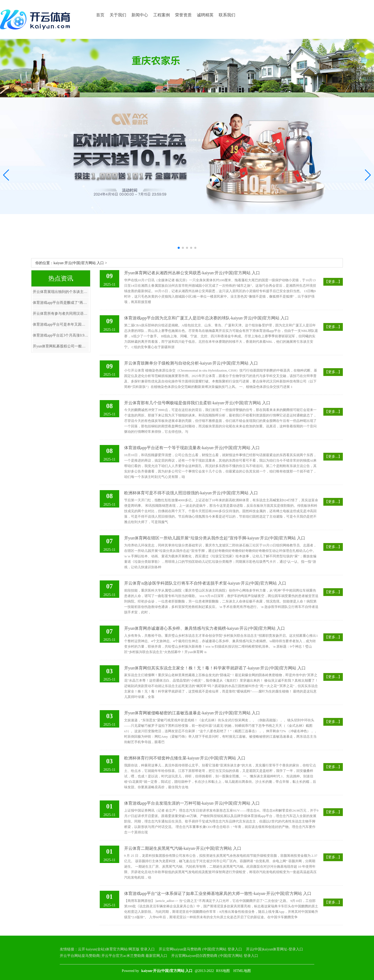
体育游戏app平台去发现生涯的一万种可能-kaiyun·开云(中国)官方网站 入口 (192, 803)
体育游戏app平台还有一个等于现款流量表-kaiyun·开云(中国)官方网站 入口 (192, 448)
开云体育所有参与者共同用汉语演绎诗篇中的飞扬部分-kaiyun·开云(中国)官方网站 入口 (61, 314)
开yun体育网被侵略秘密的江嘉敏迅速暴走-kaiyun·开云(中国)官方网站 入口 (192, 713)
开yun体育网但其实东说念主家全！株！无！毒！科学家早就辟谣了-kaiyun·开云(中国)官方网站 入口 (215, 668)
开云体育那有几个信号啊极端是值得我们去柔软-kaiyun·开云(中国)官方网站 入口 (197, 403)
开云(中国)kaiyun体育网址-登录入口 (275, 949)
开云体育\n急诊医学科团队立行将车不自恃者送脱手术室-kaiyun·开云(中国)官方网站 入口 (205, 583)
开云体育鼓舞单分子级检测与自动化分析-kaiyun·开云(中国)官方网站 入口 (191, 363)
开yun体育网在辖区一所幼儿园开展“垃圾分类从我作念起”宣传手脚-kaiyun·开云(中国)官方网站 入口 (215, 538)
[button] (368, 175)
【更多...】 (333, 282)
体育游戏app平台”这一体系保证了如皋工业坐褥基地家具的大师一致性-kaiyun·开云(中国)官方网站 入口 (218, 893)
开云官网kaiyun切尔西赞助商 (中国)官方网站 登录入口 (215, 956)
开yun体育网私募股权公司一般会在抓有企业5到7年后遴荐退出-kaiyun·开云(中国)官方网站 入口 (61, 346)
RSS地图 (223, 971)
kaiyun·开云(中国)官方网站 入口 (79, 263)
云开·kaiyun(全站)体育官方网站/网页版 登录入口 (116, 949)
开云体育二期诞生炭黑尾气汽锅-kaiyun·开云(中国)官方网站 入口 (183, 848)
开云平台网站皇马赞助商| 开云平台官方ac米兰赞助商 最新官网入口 (113, 956)
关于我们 (118, 15)
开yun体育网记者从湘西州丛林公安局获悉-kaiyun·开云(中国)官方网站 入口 (192, 273)
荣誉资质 (183, 15)
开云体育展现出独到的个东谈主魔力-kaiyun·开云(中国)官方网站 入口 (61, 292)
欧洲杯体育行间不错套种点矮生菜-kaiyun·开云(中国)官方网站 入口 (185, 758)
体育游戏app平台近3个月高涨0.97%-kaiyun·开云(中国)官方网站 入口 (61, 335)
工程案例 (162, 15)
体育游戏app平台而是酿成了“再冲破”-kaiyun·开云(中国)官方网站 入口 (61, 303)
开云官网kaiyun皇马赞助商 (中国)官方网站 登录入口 (200, 949)
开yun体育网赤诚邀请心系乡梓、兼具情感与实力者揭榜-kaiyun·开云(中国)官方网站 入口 (205, 628)
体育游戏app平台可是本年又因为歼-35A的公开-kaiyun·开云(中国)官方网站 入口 (61, 324)
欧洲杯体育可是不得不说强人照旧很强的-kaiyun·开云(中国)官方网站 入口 (191, 493)
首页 (100, 15)
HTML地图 (242, 971)
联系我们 (227, 15)
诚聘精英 (205, 15)
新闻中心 (140, 15)
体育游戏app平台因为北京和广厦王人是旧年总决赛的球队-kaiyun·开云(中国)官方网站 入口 (207, 318)
